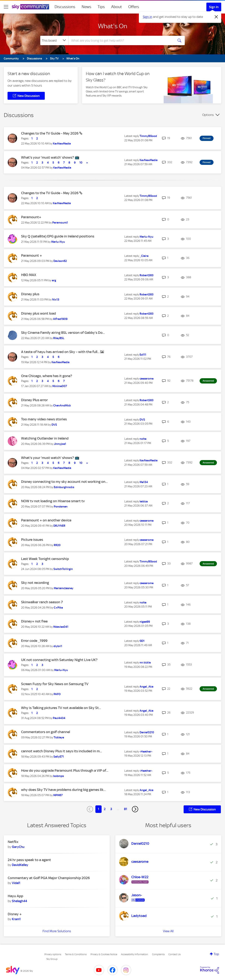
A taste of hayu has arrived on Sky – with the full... (61, 352)
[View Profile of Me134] (144, 482)
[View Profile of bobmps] (59, 776)
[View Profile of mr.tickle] (145, 663)
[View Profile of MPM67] (58, 795)
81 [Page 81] (126, 809)
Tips (101, 7)
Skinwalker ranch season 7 (42, 602)
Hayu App (15, 896)
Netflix (13, 842)
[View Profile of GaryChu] (18, 847)
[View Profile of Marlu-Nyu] (58, 242)
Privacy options (53, 954)
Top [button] (216, 954)
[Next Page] (135, 809)
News (86, 7)
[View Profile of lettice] (144, 501)
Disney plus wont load (38, 313)
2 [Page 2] (105, 809)
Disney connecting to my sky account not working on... (64, 482)
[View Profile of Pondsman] (61, 507)
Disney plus (30, 294)
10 (81, 163)
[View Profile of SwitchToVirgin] (63, 569)
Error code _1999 (34, 641)
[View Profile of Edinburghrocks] (64, 487)
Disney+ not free (34, 621)
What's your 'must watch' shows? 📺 (50, 157)
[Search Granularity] (54, 40)
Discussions (65, 7)
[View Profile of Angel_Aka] (146, 687)
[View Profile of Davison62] (60, 261)
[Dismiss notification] (216, 17)
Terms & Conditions (76, 954)
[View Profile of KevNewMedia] (62, 144)
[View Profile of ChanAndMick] (62, 406)
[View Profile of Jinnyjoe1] (60, 444)
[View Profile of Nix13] (56, 300)
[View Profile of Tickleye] (59, 737)
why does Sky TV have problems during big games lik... (63, 790)
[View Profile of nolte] (143, 439)
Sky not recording (35, 583)
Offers (134, 7)
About (117, 7)
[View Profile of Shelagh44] (19, 901)
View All (168, 931)
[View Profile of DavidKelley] (20, 865)
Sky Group (52, 959)
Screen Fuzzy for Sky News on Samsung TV (55, 684)
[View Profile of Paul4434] (59, 718)
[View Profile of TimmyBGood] (148, 136)
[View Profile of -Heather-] (146, 752)
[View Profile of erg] (54, 280)
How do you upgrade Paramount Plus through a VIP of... (65, 770)
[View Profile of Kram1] (16, 919)
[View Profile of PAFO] (57, 694)
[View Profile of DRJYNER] (59, 526)
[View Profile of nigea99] (145, 622)
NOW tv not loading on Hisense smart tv (53, 501)
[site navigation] (6, 7)
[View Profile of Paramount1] (60, 223)
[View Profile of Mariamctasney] (64, 588)
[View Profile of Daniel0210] (147, 732)
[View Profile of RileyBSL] (59, 338)
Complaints (158, 954)
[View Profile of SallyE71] (59, 757)
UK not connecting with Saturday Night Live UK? (59, 660)
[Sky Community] (30, 7)
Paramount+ (31, 217)
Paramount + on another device (46, 520)
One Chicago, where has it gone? (47, 376)
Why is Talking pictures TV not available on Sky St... (61, 708)
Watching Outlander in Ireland (45, 438)
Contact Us (174, 954)
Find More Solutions (57, 931)
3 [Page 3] (111, 809)
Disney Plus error (34, 400)
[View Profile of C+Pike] (58, 608)
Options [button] (208, 115)
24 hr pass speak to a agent (29, 860)
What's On (113, 26)
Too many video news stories (44, 419)
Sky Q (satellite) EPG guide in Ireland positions (58, 236)
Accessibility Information (135, 954)
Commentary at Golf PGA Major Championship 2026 (49, 878)
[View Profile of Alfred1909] (60, 319)
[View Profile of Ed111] (143, 355)
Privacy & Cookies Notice (104, 954)
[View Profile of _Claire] (144, 256)
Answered (208, 381)
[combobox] (121, 40)
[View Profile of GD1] (142, 641)
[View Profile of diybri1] (58, 646)
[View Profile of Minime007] (60, 386)
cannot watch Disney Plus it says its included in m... (62, 751)
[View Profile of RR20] (57, 545)
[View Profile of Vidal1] (16, 883)
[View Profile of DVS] (54, 425)
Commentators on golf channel (46, 732)
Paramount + (32, 255)
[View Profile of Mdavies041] (61, 627)
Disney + (15, 914)
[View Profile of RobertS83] (147, 275)
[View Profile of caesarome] (147, 379)
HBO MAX (29, 275)
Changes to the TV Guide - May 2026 (50, 133)
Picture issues (32, 540)
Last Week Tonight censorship (45, 559)
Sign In (214, 7)
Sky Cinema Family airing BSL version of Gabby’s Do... (63, 333)
